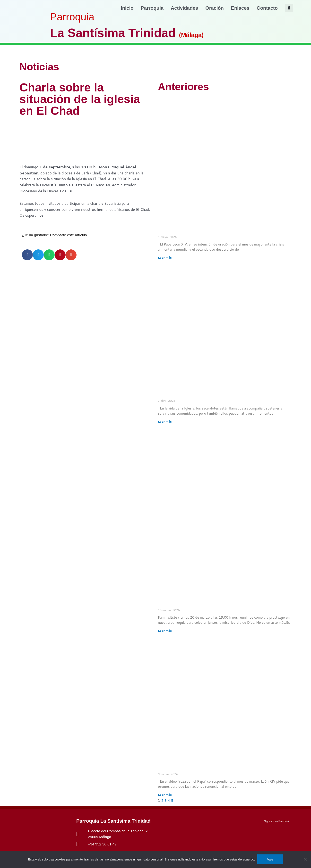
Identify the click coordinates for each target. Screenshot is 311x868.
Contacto (267, 8)
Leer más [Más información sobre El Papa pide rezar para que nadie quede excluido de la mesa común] (165, 258)
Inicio (127, 8)
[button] (289, 8)
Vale (270, 859)
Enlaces (240, 8)
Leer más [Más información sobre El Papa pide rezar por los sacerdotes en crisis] (165, 422)
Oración (215, 8)
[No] (305, 859)
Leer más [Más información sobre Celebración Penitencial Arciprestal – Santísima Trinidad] (165, 631)
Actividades (184, 8)
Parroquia (152, 8)
